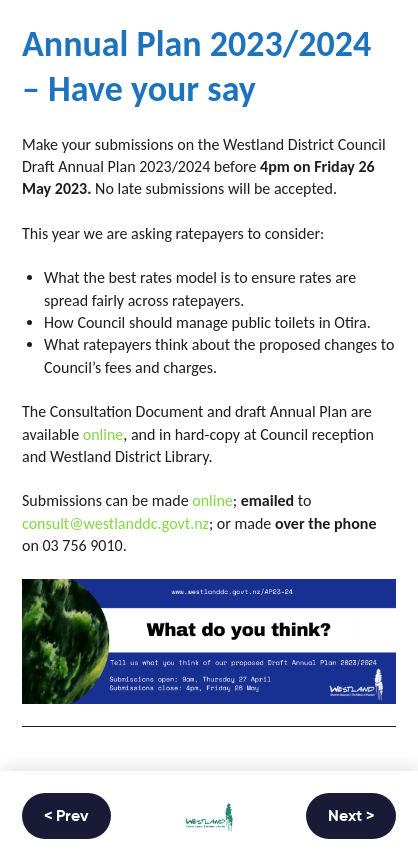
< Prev (66, 817)
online (103, 434)
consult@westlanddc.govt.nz (115, 523)
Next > (351, 817)
